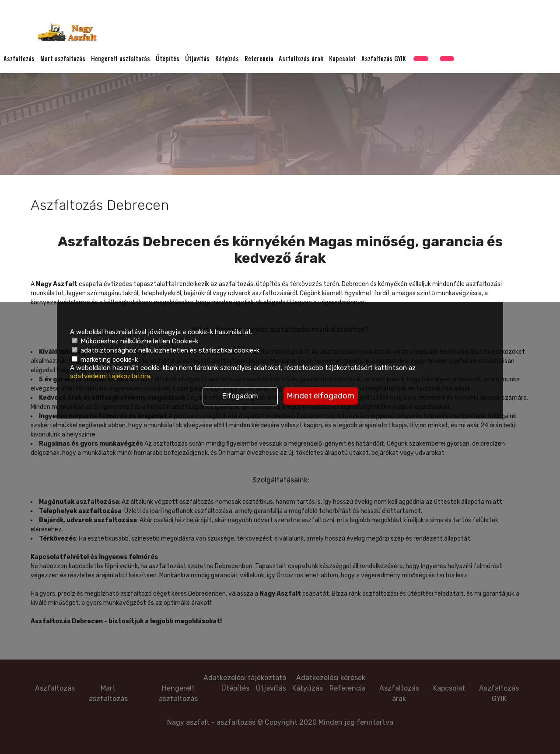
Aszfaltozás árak (301, 59)
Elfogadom (240, 396)
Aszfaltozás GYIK (384, 59)
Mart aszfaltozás (63, 59)
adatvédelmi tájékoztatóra (110, 376)
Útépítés (168, 59)
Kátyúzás (227, 59)
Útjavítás (197, 59)
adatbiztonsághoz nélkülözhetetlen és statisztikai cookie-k (166, 350)
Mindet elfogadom (320, 396)
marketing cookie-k (105, 360)
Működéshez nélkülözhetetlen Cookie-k (135, 341)
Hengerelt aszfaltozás (121, 59)
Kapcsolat (342, 59)
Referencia (259, 59)
